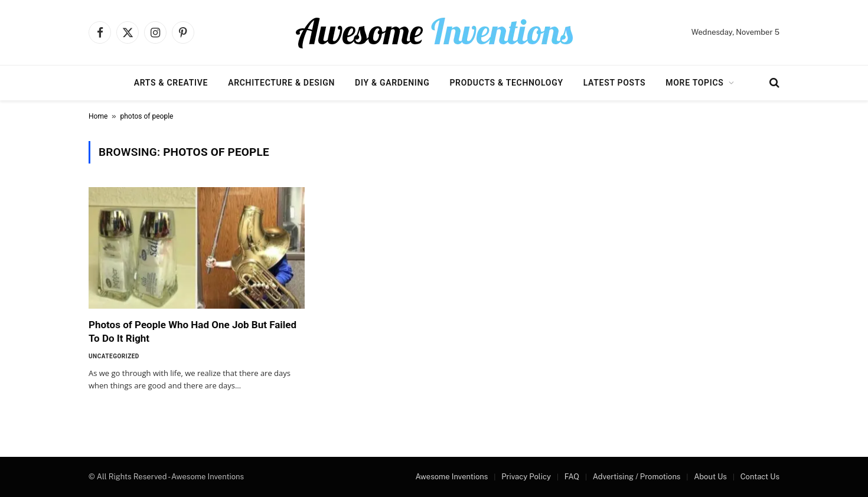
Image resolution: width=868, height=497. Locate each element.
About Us (710, 477)
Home (98, 116)
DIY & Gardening (392, 83)
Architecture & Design (281, 83)
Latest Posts (615, 83)
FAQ (572, 477)
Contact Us (760, 477)
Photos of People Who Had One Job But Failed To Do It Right (192, 331)
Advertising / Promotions (637, 477)
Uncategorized (114, 356)
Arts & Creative (171, 83)
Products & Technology (506, 83)
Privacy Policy (526, 477)
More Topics (694, 83)
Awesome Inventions (451, 477)
